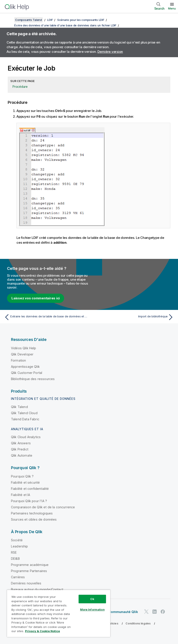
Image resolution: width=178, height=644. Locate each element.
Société (17, 540)
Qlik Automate (22, 455)
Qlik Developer (22, 354)
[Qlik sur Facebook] (163, 612)
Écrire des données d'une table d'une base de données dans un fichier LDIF (65, 25)
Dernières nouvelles (26, 583)
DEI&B (15, 559)
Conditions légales (138, 623)
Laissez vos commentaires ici (36, 298)
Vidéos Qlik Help (24, 348)
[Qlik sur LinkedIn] (155, 612)
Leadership (20, 546)
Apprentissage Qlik (25, 367)
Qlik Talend (19, 407)
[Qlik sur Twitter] (146, 612)
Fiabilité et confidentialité (30, 489)
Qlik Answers (21, 443)
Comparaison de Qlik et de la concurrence (43, 507)
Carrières (18, 577)
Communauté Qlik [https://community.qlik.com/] (123, 612)
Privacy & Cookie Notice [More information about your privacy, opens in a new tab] (42, 631)
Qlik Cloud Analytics (26, 437)
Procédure (20, 87)
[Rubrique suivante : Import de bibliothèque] (133, 317)
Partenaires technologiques (32, 513)
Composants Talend (29, 20)
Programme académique (30, 565)
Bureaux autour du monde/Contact (37, 589)
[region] (59, 613)
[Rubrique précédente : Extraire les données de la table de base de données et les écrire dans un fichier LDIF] (45, 317)
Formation (18, 360)
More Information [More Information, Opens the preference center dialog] (92, 609)
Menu (172, 8)
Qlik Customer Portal (27, 373)
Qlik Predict (20, 449)
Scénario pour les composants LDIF (81, 20)
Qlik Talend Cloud (24, 413)
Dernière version (110, 52)
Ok (92, 599)
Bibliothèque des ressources (33, 379)
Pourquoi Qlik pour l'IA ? (29, 501)
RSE (14, 552)
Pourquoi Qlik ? (22, 476)
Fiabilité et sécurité (25, 482)
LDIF (50, 20)
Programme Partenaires (29, 571)
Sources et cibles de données (34, 519)
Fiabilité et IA (21, 495)
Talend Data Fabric (25, 419)
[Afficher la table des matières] (9, 20)
